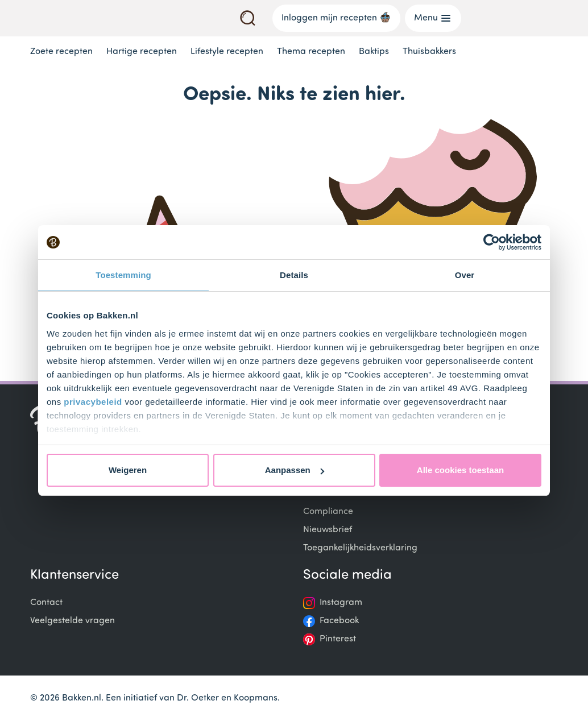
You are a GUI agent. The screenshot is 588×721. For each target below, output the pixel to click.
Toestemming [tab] (123, 275)
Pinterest (338, 639)
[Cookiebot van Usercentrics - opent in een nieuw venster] (492, 242)
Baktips (374, 52)
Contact (46, 603)
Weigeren (128, 470)
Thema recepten (311, 52)
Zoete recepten (61, 52)
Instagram (341, 603)
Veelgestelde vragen (73, 621)
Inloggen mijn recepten (336, 17)
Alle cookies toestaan (460, 470)
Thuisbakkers (429, 52)
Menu (433, 18)
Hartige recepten (142, 52)
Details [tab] (294, 275)
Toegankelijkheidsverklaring (360, 548)
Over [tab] (465, 275)
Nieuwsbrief (328, 530)
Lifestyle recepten (227, 52)
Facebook (339, 621)
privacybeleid (93, 402)
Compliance (328, 512)
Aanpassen (295, 470)
